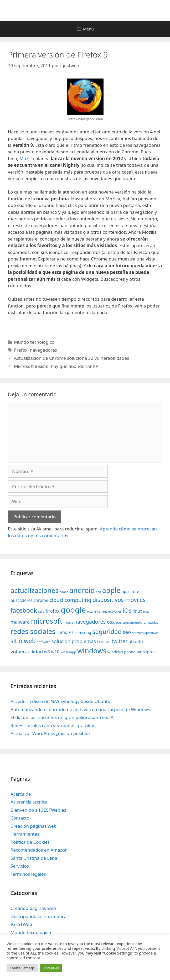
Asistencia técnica (29, 802)
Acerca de (21, 794)
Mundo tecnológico (34, 342)
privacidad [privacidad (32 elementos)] (151, 622)
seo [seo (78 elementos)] (127, 632)
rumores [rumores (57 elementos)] (65, 632)
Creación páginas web (34, 826)
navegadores (43, 350)
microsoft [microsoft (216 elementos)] (47, 621)
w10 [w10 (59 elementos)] (55, 652)
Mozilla (27, 158)
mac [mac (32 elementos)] (146, 611)
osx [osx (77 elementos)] (111, 622)
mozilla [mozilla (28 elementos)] (68, 623)
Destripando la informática (38, 916)
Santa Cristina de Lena (34, 858)
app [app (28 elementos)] (98, 592)
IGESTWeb (21, 924)
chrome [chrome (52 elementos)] (41, 600)
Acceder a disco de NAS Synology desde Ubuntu (60, 701)
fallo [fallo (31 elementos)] (41, 611)
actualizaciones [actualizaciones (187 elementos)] (35, 590)
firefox (21, 350)
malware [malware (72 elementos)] (20, 622)
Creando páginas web (33, 908)
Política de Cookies (30, 842)
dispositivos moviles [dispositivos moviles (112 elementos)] (119, 600)
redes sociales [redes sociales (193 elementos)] (33, 631)
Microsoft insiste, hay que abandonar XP (56, 366)
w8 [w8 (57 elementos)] (47, 652)
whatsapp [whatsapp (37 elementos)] (68, 652)
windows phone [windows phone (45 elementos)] (121, 652)
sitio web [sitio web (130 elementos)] (23, 641)
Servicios (20, 866)
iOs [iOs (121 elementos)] (127, 610)
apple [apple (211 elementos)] (111, 590)
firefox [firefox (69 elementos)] (53, 611)
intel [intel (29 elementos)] (90, 611)
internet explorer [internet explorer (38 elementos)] (108, 611)
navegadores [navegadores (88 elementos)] (90, 622)
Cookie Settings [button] (22, 968)
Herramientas (25, 834)
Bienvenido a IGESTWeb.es (38, 810)
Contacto (20, 818)
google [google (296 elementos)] (73, 610)
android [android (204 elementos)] (82, 590)
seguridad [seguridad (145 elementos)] (107, 632)
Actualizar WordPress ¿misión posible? (50, 733)
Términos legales (28, 874)
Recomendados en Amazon (39, 850)
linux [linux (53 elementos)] (137, 611)
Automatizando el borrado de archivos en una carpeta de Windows (80, 709)
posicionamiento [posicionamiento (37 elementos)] (129, 622)
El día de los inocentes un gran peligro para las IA (62, 717)
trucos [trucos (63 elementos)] (104, 641)
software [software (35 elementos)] (43, 642)
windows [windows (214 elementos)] (92, 651)
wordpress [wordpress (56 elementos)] (147, 652)
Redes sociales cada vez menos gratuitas (53, 725)
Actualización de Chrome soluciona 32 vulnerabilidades (71, 358)
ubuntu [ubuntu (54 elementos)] (136, 642)
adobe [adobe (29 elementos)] (64, 592)
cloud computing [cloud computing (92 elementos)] (70, 600)
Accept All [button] (51, 968)
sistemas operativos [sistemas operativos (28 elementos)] (145, 633)
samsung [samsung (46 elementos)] (83, 632)
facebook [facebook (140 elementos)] (24, 610)
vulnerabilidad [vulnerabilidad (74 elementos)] (27, 651)
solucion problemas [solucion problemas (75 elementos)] (74, 641)
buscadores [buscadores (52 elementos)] (22, 600)
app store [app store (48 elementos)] (130, 591)
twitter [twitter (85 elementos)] (120, 641)
